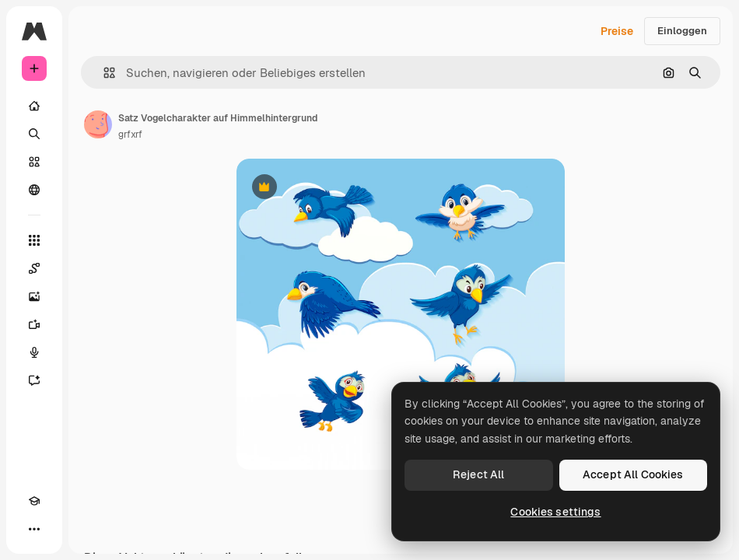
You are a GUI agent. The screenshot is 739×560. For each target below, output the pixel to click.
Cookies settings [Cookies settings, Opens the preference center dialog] (555, 512)
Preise (617, 31)
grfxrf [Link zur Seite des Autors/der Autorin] (130, 135)
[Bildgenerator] (34, 296)
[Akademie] (34, 501)
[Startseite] (34, 106)
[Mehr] (34, 529)
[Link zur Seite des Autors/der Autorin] (98, 124)
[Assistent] (34, 380)
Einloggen (682, 31)
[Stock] (34, 162)
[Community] (34, 190)
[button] (103, 73)
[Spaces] (34, 268)
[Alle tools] (34, 240)
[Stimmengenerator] (34, 352)
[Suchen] (34, 134)
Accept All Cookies (633, 474)
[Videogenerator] (34, 324)
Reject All (478, 474)
